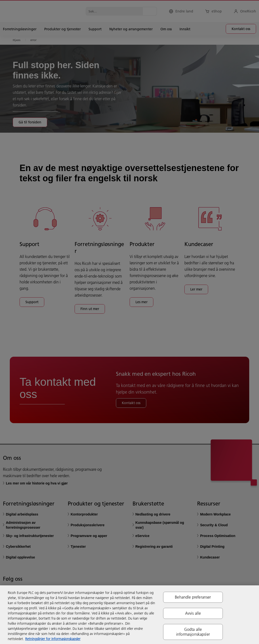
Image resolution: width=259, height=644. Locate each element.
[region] (129, 615)
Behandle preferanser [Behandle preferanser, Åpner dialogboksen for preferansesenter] (193, 597)
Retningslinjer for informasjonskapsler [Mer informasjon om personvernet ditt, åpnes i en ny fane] (53, 639)
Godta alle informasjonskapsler (193, 632)
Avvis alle (193, 613)
